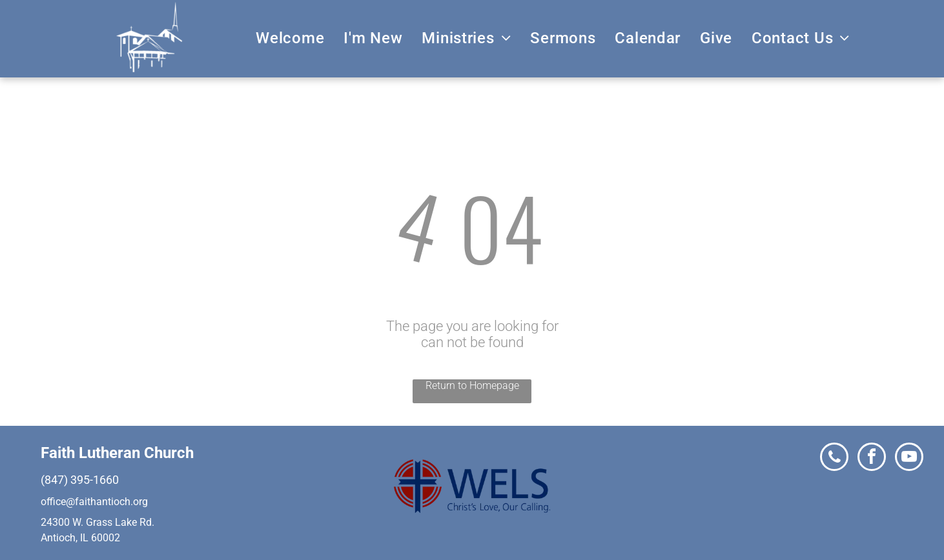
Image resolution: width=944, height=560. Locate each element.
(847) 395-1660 (80, 480)
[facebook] (872, 458)
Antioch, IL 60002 (80, 538)
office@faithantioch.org (94, 502)
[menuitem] (290, 38)
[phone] (834, 458)
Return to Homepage (472, 385)
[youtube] (909, 458)
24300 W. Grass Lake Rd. (97, 522)
